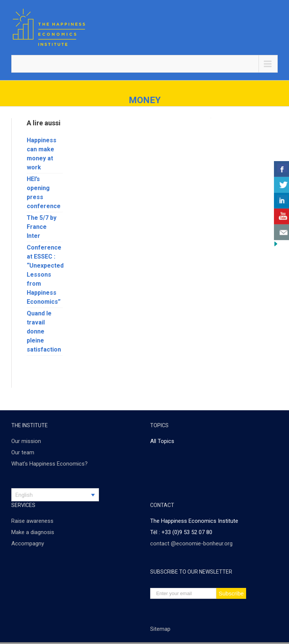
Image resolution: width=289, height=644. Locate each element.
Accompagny (28, 544)
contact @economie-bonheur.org (191, 544)
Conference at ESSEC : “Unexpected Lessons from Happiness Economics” (45, 275)
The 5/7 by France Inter (42, 227)
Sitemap (160, 629)
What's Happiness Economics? (49, 464)
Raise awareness (32, 521)
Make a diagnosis (33, 532)
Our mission (26, 441)
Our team (23, 452)
